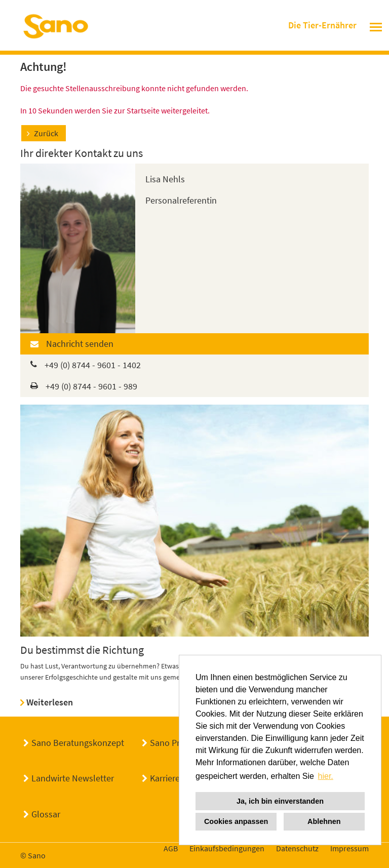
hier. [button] (326, 776)
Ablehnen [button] (324, 821)
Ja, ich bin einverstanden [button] (280, 801)
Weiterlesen (50, 702)
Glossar (46, 814)
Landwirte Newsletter (73, 778)
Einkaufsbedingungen (227, 848)
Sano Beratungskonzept (78, 743)
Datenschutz (297, 848)
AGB (171, 848)
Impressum (349, 848)
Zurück (46, 133)
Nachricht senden (80, 344)
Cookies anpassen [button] (236, 821)
